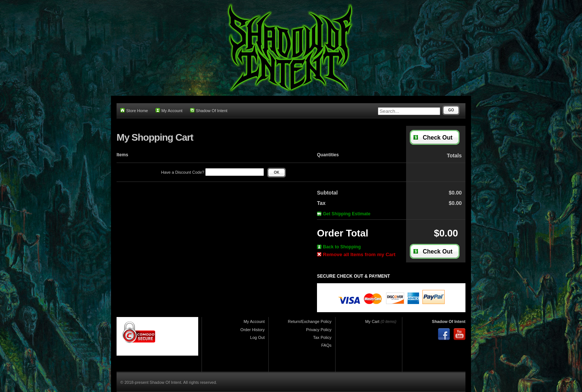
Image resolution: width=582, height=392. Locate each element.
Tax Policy (322, 337)
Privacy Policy (319, 330)
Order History (253, 330)
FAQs (326, 345)
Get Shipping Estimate (344, 214)
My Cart (372, 321)
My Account (169, 110)
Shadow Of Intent (209, 110)
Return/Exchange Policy (310, 321)
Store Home (134, 110)
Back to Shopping (339, 247)
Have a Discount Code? (212, 172)
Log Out (257, 337)
